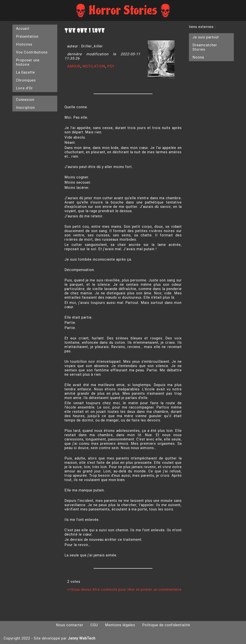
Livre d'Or (24, 88)
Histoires (24, 44)
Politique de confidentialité (166, 625)
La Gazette (25, 72)
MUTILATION (94, 66)
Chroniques (26, 80)
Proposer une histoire (28, 62)
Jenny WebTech (82, 638)
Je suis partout (206, 37)
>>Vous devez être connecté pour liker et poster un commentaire (124, 589)
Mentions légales (120, 625)
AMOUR (74, 66)
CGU (94, 625)
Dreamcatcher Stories (205, 47)
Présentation (27, 36)
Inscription (25, 108)
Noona (198, 57)
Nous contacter (70, 625)
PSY (111, 66)
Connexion (25, 100)
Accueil (23, 29)
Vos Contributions (32, 52)
